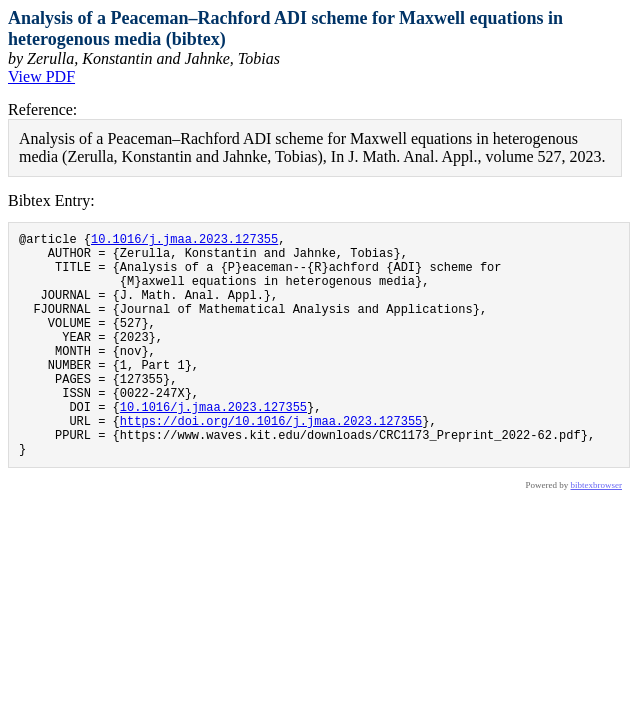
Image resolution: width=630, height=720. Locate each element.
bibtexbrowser (597, 533)
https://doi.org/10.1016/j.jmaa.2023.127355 (271, 462)
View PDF (41, 76)
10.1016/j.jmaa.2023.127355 (184, 241)
